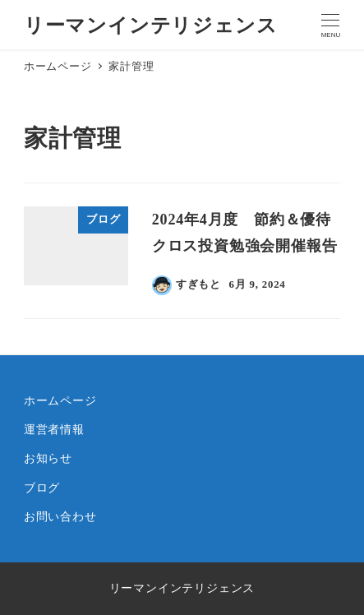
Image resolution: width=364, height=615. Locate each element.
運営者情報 (54, 429)
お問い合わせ (60, 516)
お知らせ (48, 458)
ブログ (42, 488)
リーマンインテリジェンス (151, 25)
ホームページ (60, 400)
